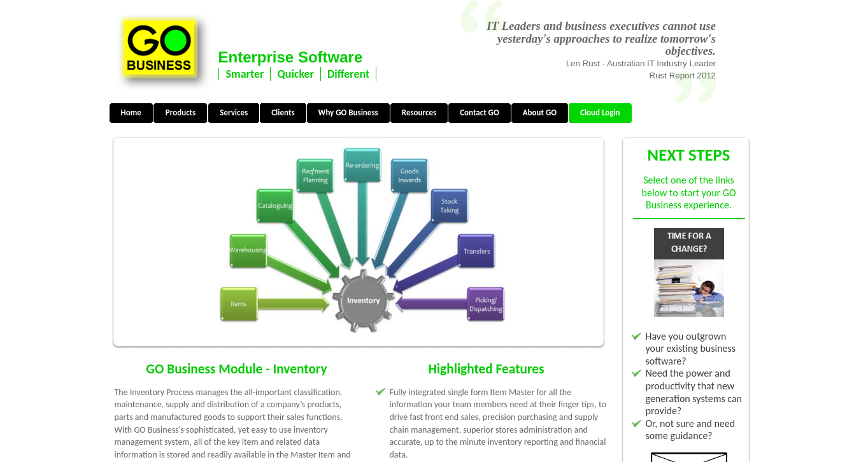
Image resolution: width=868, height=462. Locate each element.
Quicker (295, 74)
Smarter (245, 74)
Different (348, 74)
